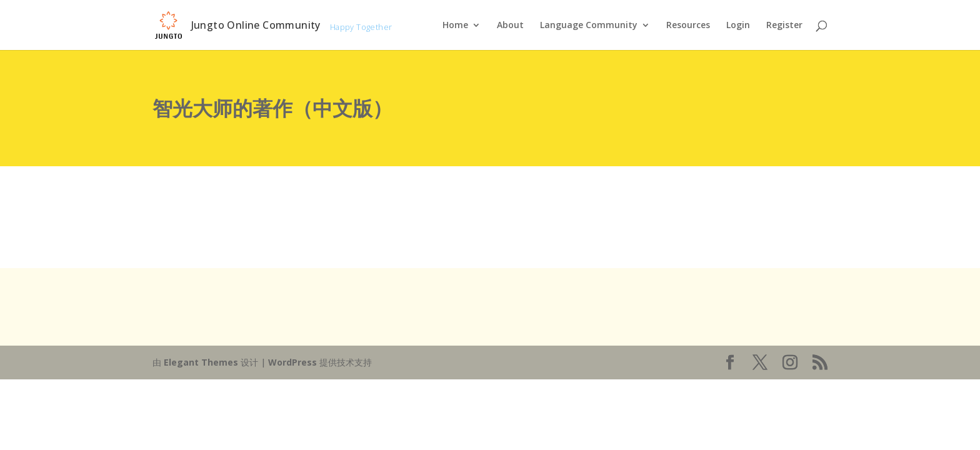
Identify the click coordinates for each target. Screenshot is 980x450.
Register (784, 26)
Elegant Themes (201, 362)
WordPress (292, 362)
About (510, 26)
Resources (688, 26)
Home (455, 26)
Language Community (589, 26)
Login (738, 26)
